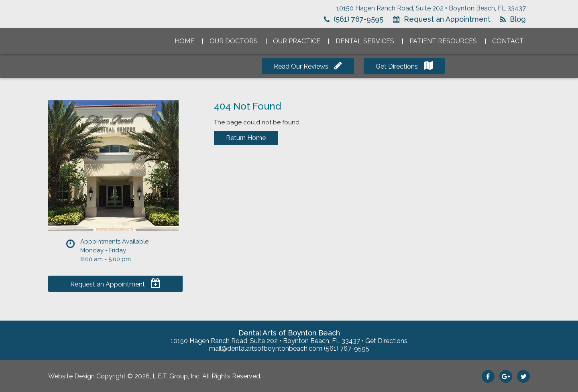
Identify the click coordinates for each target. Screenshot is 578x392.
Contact (508, 41)
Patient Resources (443, 41)
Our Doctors (234, 41)
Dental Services (365, 41)
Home (184, 41)
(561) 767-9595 (358, 19)
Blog (518, 19)
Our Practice (297, 41)
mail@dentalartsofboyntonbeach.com (266, 348)
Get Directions (397, 66)
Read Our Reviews (301, 66)
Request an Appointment (447, 19)
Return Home (246, 138)
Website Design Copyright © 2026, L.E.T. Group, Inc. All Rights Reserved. (155, 376)
